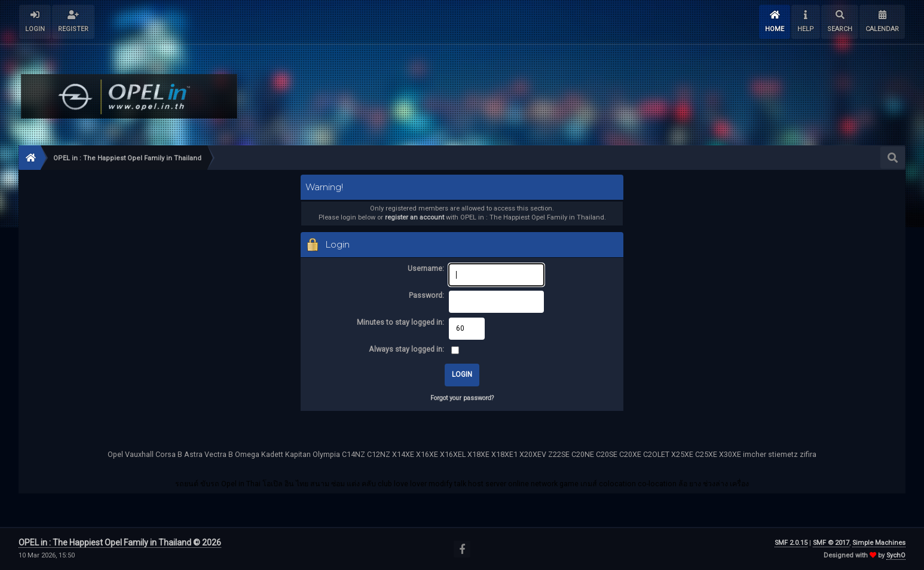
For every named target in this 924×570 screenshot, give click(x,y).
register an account (414, 217)
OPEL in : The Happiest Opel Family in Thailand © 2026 (120, 542)
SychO (896, 555)
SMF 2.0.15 (791, 543)
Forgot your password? (462, 398)
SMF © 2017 (831, 543)
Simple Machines (879, 543)
